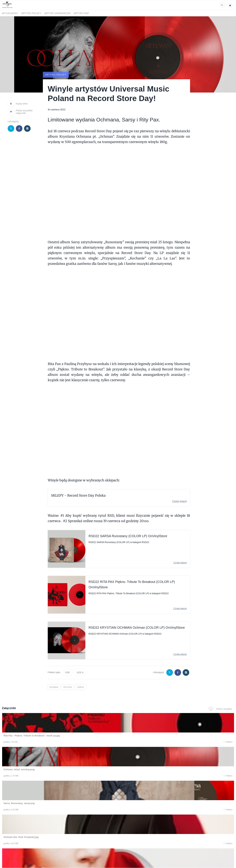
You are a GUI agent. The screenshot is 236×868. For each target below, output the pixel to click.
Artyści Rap (81, 13)
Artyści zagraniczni (57, 13)
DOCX (80, 672)
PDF (68, 672)
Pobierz (51, 742)
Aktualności (10, 13)
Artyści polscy (31, 13)
